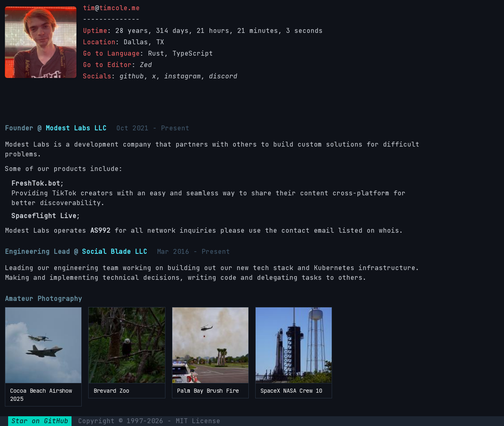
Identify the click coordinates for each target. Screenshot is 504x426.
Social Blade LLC (115, 252)
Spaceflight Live (44, 216)
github (132, 76)
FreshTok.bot (36, 183)
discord (223, 76)
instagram (182, 76)
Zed (146, 65)
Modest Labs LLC (76, 128)
